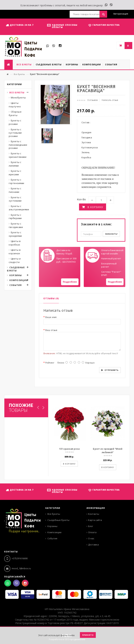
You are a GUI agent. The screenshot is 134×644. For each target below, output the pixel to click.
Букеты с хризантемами (18, 155)
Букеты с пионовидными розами (18, 145)
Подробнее (70, 282)
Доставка (93, 545)
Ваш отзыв (51, 330)
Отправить (111, 370)
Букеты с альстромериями (19, 208)
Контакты (94, 514)
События (16, 285)
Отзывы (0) (51, 298)
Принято (88, 635)
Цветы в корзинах (15, 252)
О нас (91, 538)
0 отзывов (92, 100)
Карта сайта (95, 520)
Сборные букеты (15, 113)
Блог (91, 526)
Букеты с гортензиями (16, 181)
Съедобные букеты (16, 269)
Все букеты (19, 74)
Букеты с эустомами (15, 199)
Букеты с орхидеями (15, 234)
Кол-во (81, 199)
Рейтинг (50, 363)
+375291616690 (16, 558)
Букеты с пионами (15, 190)
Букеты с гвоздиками (16, 225)
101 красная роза (69, 449)
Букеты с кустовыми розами (15, 133)
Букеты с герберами (15, 217)
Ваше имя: (51, 317)
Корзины (16, 275)
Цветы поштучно (15, 105)
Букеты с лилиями (15, 164)
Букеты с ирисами (15, 173)
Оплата (92, 532)
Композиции (19, 280)
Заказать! (111, 234)
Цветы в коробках (15, 243)
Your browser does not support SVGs (48, 256)
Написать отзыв (110, 100)
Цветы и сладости (15, 260)
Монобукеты (18, 98)
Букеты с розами (15, 122)
